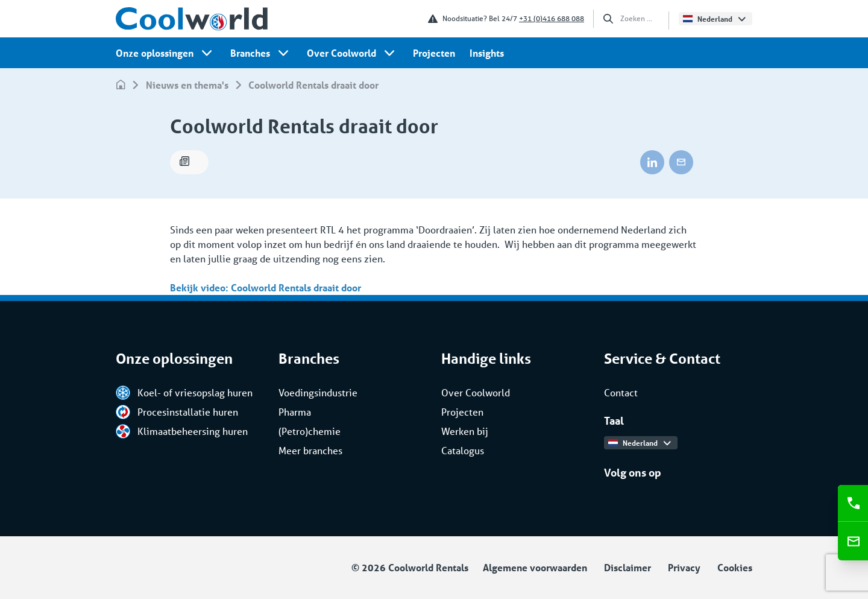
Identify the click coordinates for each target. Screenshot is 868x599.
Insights (487, 53)
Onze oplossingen (155, 53)
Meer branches (310, 450)
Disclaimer (627, 567)
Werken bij (465, 431)
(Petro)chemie (310, 431)
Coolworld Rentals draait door (313, 85)
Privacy (684, 567)
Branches (250, 53)
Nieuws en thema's (187, 85)
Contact (621, 392)
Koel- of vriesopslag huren (184, 393)
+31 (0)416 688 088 (552, 18)
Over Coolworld (341, 53)
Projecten (434, 53)
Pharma (295, 412)
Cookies (735, 567)
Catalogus (463, 450)
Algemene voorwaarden (535, 567)
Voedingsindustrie (318, 392)
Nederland (714, 19)
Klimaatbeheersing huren (182, 431)
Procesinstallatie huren (177, 412)
